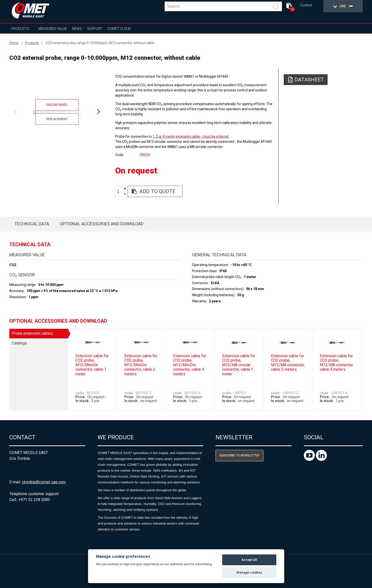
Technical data (32, 224)
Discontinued (57, 105)
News (77, 29)
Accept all (249, 560)
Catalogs (19, 343)
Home (14, 43)
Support (95, 29)
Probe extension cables (32, 333)
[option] (57, 112)
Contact (306, 5)
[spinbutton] (120, 191)
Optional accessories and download (102, 224)
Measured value (53, 29)
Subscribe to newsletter (239, 455)
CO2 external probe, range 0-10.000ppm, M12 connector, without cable (100, 43)
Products (20, 29)
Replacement (57, 119)
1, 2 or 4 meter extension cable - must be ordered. (191, 136)
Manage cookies (249, 572)
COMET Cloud (119, 29)
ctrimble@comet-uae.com (44, 482)
